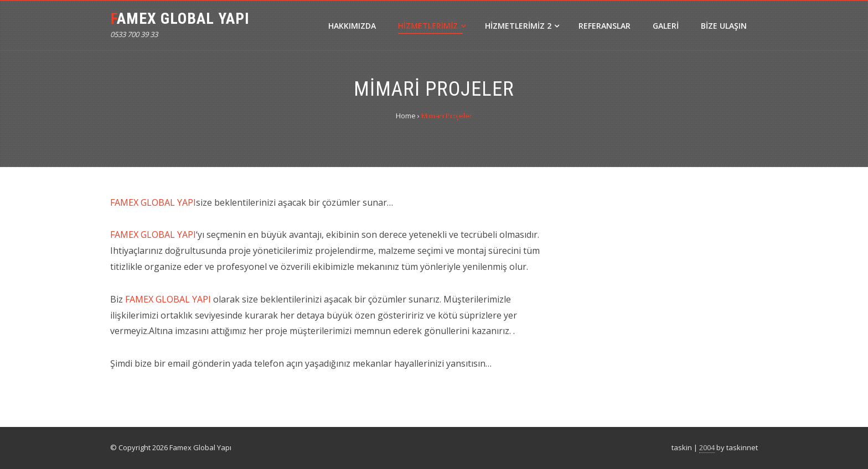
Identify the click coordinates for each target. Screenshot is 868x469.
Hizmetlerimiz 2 (522, 26)
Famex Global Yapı (180, 19)
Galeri (666, 26)
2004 (707, 447)
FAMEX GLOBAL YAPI (153, 202)
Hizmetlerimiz (432, 26)
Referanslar (604, 26)
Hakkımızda (352, 26)
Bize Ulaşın (724, 26)
